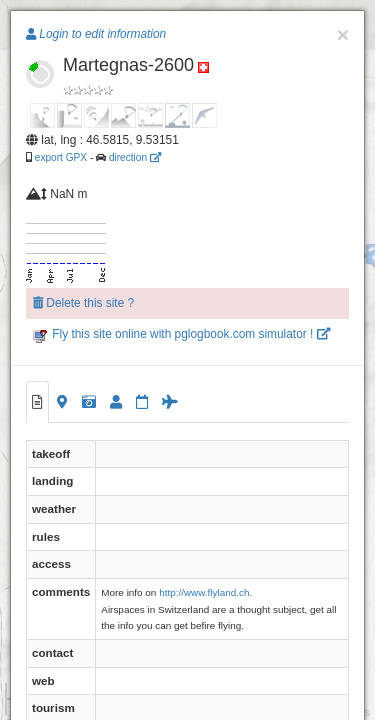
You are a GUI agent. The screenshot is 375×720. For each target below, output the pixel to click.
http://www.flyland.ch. (205, 592)
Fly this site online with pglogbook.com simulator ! (181, 334)
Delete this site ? (83, 303)
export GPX (61, 157)
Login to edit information (96, 34)
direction (135, 157)
